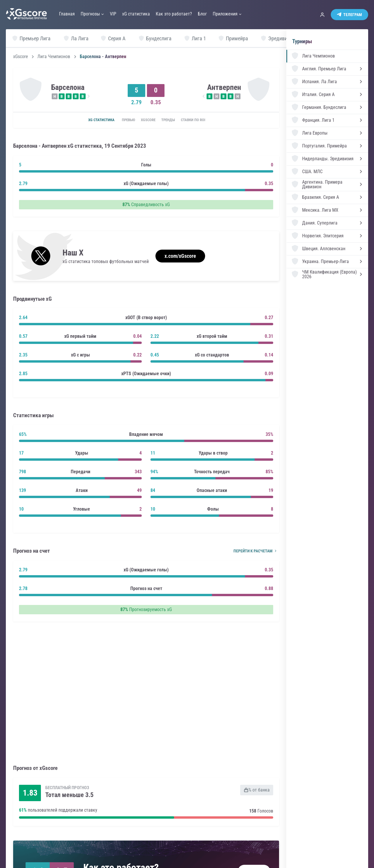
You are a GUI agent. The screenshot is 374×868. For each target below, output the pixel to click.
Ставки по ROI (201, 120)
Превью (123, 120)
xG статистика (92, 120)
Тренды (172, 120)
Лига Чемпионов (54, 57)
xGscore (21, 57)
